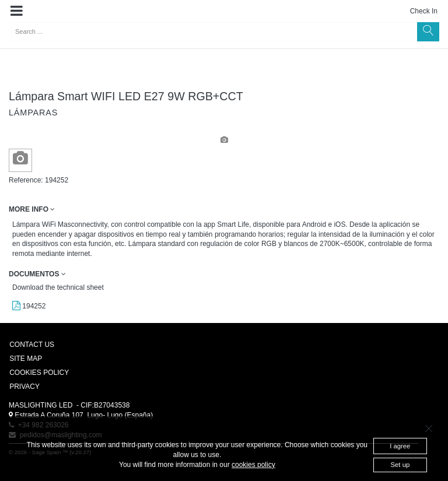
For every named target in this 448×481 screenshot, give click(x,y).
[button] (17, 11)
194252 (29, 306)
